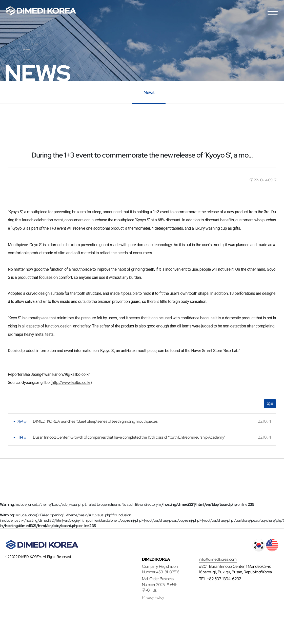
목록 (270, 404)
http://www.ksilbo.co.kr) (72, 383)
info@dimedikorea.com (218, 559)
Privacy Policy (153, 597)
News (149, 92)
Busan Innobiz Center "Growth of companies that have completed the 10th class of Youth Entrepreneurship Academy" (129, 437)
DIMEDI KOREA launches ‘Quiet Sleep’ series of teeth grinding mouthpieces (95, 421)
